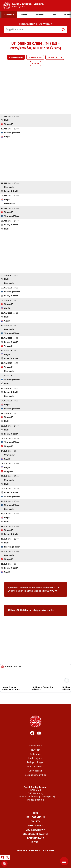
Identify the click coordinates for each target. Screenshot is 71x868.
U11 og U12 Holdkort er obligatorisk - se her (31, 610)
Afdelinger (35, 754)
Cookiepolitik (36, 771)
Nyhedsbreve (36, 746)
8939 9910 (51, 591)
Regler (36, 64)
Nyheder (36, 750)
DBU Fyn (36, 822)
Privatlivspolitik (35, 767)
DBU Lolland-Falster (36, 834)
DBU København (36, 830)
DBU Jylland (35, 826)
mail (31, 591)
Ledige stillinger (35, 762)
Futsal (35, 842)
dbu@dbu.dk (37, 800)
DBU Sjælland (36, 838)
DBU (36, 813)
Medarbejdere (35, 758)
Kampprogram (16, 57)
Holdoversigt (35, 57)
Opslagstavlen (55, 57)
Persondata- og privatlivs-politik (36, 851)
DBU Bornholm (36, 817)
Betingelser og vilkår (36, 775)
